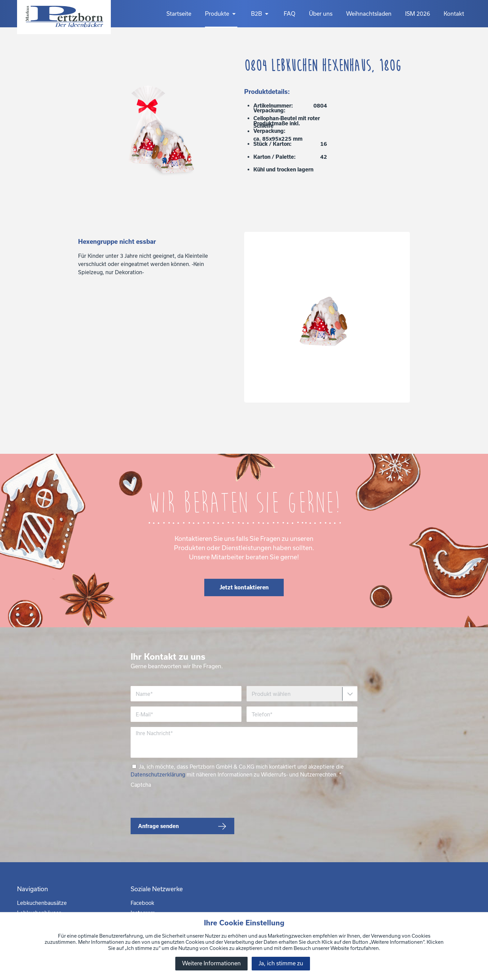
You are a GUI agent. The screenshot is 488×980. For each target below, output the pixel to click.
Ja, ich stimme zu (281, 963)
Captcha (141, 785)
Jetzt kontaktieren (244, 587)
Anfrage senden (158, 826)
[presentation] (182, 802)
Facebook (142, 903)
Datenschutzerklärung (158, 774)
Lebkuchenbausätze (42, 903)
